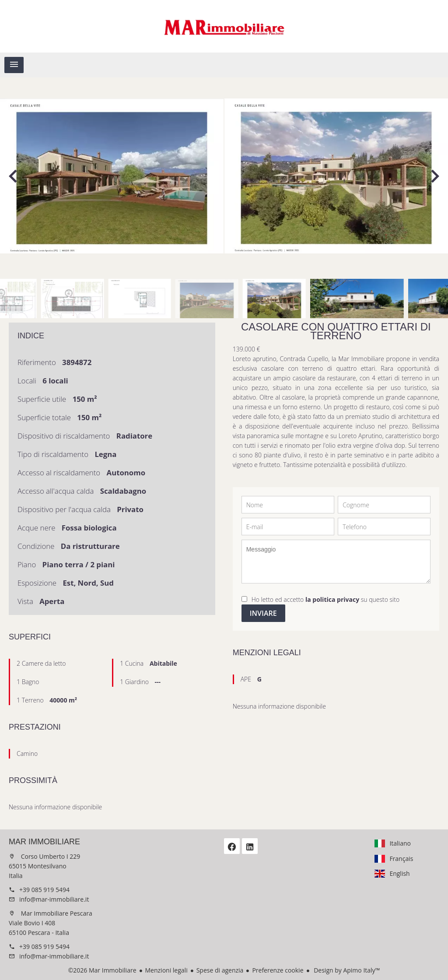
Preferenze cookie (278, 970)
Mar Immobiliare (44, 842)
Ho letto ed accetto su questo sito (325, 599)
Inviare (263, 613)
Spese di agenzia (220, 970)
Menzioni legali (166, 970)
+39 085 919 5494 (44, 890)
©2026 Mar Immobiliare (102, 970)
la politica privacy (332, 599)
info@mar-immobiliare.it (54, 899)
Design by (346, 970)
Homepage (224, 26)
